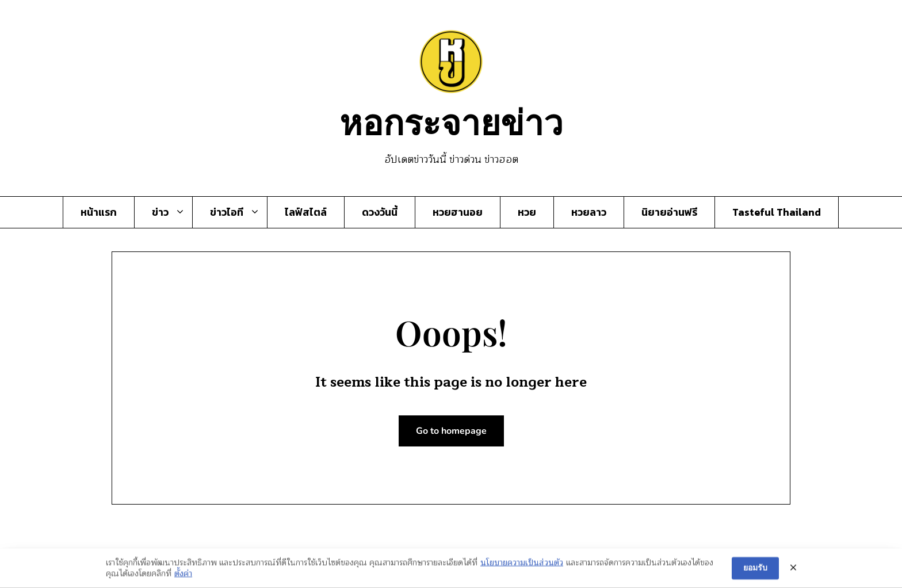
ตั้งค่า (183, 575)
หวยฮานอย (458, 212)
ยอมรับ (755, 569)
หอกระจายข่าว (451, 121)
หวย (527, 212)
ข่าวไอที (227, 212)
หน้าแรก (99, 212)
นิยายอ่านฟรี (669, 212)
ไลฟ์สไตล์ (306, 212)
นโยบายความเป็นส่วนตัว (522, 564)
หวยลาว (589, 212)
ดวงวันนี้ (380, 212)
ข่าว (160, 212)
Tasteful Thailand (777, 212)
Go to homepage (451, 431)
